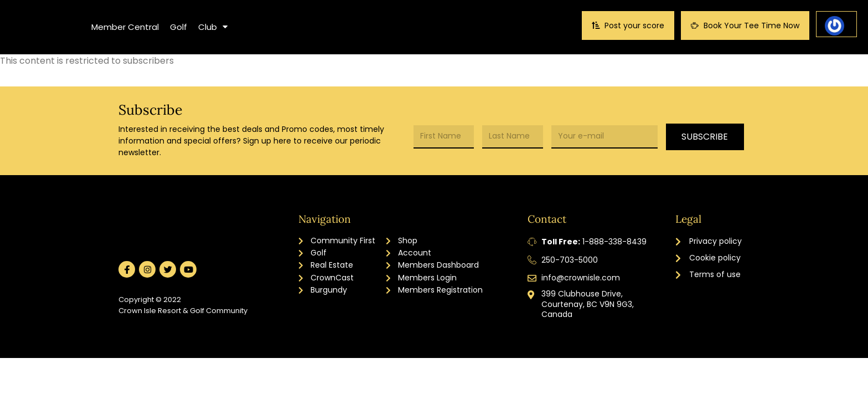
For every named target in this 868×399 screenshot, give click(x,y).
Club (213, 27)
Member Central (125, 27)
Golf (179, 27)
